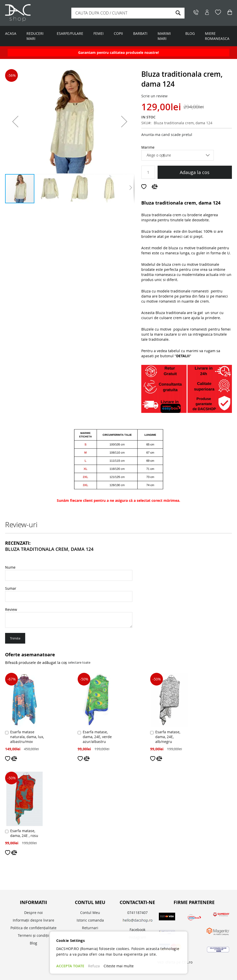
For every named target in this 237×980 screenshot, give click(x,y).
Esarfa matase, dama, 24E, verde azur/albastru (97, 737)
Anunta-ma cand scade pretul (167, 135)
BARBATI (140, 33)
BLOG (190, 33)
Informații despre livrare (33, 920)
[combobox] (128, 13)
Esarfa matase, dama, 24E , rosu (24, 833)
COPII (118, 33)
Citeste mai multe (119, 966)
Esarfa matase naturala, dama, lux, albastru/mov (27, 737)
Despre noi (33, 913)
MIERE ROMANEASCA (217, 36)
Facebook (137, 930)
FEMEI (99, 33)
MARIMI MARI (164, 36)
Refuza (94, 966)
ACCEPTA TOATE (70, 966)
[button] (15, 121)
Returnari (90, 928)
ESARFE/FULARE (70, 33)
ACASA (11, 33)
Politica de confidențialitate (33, 928)
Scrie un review (154, 96)
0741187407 (137, 913)
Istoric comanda (90, 920)
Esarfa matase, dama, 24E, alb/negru (168, 737)
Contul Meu (90, 913)
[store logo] (36, 13)
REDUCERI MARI (35, 36)
